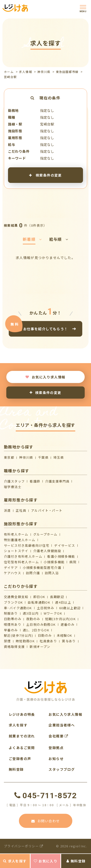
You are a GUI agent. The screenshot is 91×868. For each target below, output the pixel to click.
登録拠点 (56, 748)
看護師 (35, 481)
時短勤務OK (25, 641)
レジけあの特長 (22, 714)
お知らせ (56, 759)
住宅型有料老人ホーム (21, 562)
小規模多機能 (54, 562)
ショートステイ (16, 551)
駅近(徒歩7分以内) (18, 635)
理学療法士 (13, 487)
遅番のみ (68, 624)
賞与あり (69, 641)
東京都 (9, 457)
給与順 (59, 239)
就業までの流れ (22, 736)
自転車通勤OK (39, 602)
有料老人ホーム (16, 534)
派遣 (7, 510)
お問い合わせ (46, 821)
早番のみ (11, 630)
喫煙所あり (13, 624)
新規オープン (40, 647)
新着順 (32, 239)
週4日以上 (63, 602)
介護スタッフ (14, 481)
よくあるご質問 (22, 748)
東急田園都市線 (67, 72)
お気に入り (45, 861)
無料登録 (76, 861)
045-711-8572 (45, 796)
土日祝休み (46, 608)
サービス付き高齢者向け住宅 (27, 545)
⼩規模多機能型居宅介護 (42, 568)
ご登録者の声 (20, 759)
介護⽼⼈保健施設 (47, 551)
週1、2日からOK (36, 630)
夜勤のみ (33, 619)
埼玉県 (59, 457)
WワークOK (53, 613)
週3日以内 (31, 613)
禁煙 (7, 641)
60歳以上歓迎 (70, 608)
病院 (73, 562)
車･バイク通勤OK (18, 608)
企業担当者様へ (62, 725)
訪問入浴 (52, 573)
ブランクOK (13, 602)
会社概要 (58, 736)
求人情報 (25, 72)
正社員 (21, 510)
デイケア (11, 568)
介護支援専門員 (57, 481)
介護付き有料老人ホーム (23, 556)
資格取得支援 (14, 647)
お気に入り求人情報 (45, 377)
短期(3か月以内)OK (60, 619)
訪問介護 (33, 573)
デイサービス (65, 545)
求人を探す (15, 861)
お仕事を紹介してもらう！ (46, 329)
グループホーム (45, 534)
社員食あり (48, 641)
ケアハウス (12, 573)
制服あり (11, 613)
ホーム (9, 72)
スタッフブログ (62, 769)
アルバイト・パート (47, 510)
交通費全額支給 (16, 597)
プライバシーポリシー (24, 846)
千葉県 (43, 457)
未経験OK (65, 635)
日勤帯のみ (13, 619)
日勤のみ (45, 635)
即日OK (39, 597)
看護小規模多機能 (61, 556)
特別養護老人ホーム (20, 540)
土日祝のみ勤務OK (41, 624)
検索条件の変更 (45, 175)
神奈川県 (44, 72)
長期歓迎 (57, 597)
